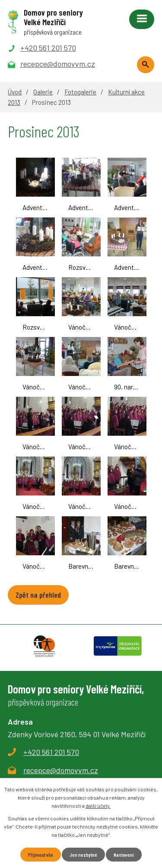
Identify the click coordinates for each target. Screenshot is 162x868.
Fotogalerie (80, 92)
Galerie (43, 92)
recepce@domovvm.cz (61, 770)
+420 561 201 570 (51, 752)
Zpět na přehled (38, 595)
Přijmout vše (41, 855)
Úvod (15, 92)
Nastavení (124, 855)
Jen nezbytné (83, 855)
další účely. (98, 806)
